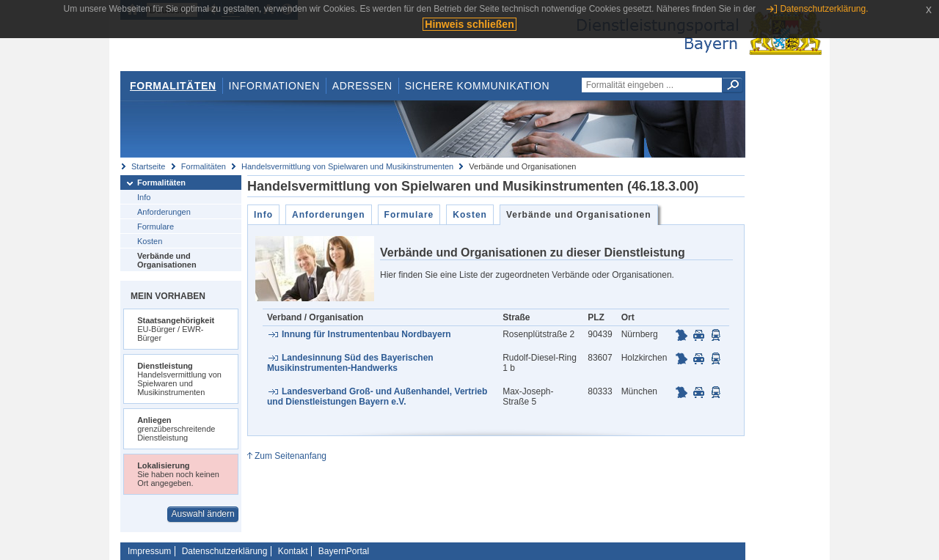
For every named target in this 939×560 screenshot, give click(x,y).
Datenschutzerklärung (225, 551)
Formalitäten (173, 86)
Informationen (274, 86)
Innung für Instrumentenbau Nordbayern (366, 334)
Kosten (150, 241)
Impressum (149, 551)
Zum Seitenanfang (291, 456)
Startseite (148, 166)
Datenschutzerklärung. (824, 9)
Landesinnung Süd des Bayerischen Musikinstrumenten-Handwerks (350, 363)
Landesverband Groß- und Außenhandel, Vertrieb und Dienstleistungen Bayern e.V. (377, 397)
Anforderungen (164, 212)
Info (144, 197)
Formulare (156, 226)
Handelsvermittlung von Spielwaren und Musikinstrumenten (347, 166)
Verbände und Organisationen (167, 260)
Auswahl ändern (203, 514)
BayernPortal (344, 551)
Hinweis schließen (469, 24)
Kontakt (293, 551)
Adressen (362, 86)
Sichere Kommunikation (478, 86)
